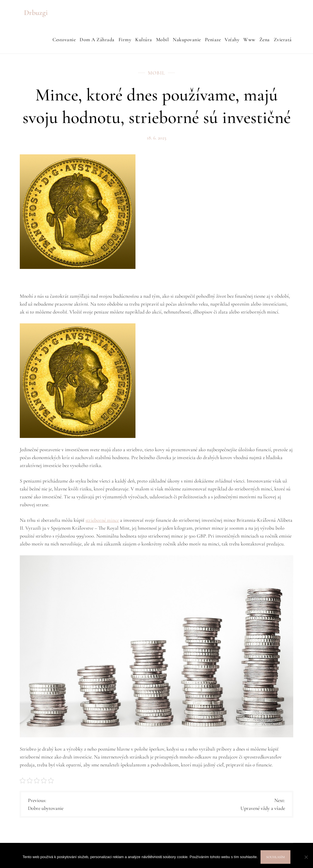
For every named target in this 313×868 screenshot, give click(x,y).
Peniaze (213, 40)
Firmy (125, 40)
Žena (265, 40)
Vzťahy (232, 40)
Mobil (163, 40)
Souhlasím (275, 857)
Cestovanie (64, 40)
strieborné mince (102, 520)
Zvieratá (283, 40)
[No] (306, 857)
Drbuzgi (36, 13)
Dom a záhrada (97, 40)
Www (249, 40)
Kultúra (144, 40)
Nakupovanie (187, 40)
